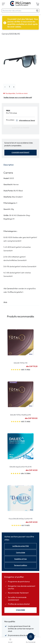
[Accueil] (10, 639)
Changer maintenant (20, 152)
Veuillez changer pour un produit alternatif (18, 97)
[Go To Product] (20, 341)
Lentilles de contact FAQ (20, 546)
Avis (5, 302)
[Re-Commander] (31, 637)
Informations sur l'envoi (25, 120)
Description (9, 165)
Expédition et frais (21, 559)
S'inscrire (20, 610)
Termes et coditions (20, 565)
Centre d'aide (21, 553)
